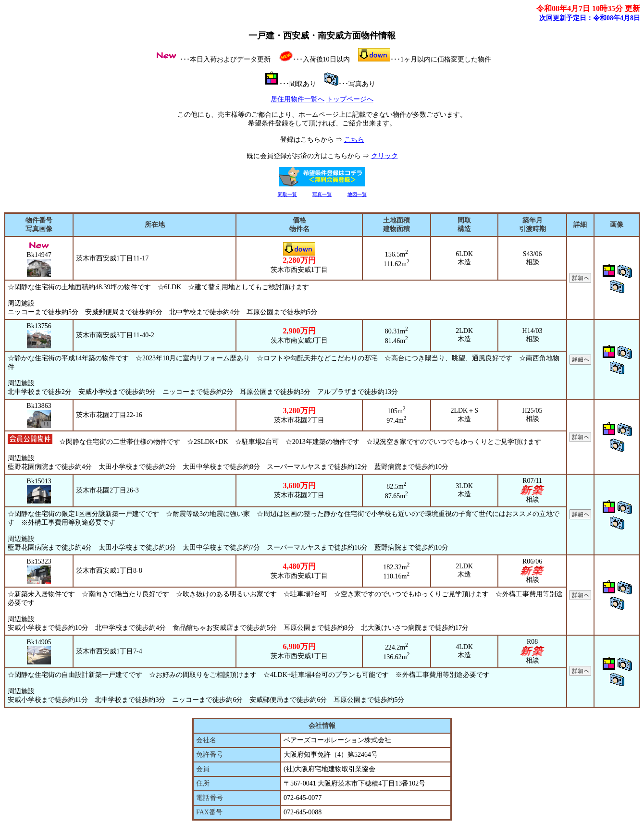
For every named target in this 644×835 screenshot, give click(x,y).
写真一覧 (322, 194)
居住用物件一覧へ (297, 99)
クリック (384, 156)
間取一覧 (287, 194)
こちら (354, 140)
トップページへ (350, 99)
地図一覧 (357, 194)
